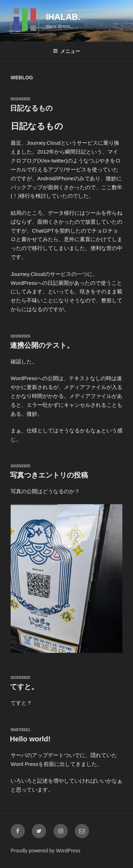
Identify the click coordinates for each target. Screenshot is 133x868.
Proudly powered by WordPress (46, 851)
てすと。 (24, 687)
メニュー (66, 51)
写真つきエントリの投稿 (49, 475)
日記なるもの (31, 108)
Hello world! (30, 739)
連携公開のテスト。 (42, 345)
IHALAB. (63, 17)
